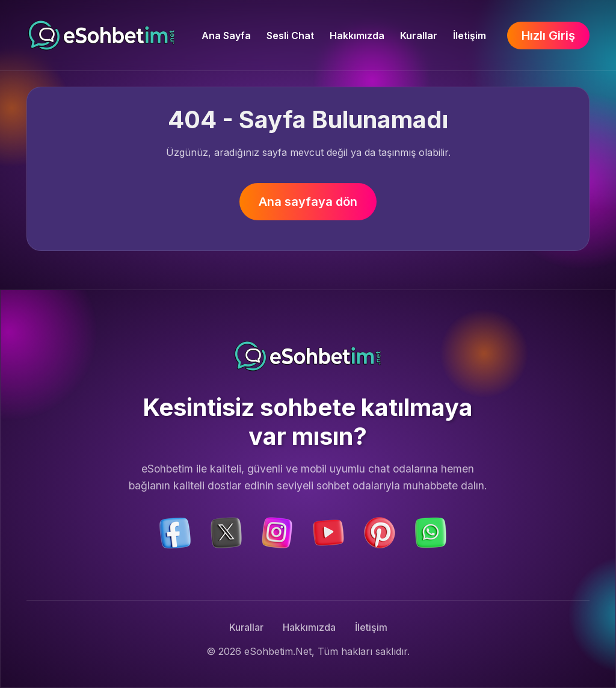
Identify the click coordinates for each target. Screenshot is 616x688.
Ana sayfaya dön (308, 202)
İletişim (470, 36)
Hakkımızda (357, 36)
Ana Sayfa (226, 36)
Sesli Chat (290, 36)
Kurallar (419, 36)
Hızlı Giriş (548, 36)
